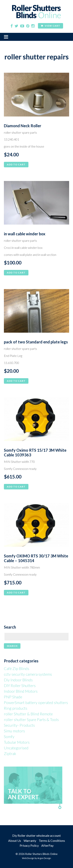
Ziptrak (10, 753)
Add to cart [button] (16, 164)
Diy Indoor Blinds (18, 680)
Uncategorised (16, 748)
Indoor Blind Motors (21, 691)
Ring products (16, 708)
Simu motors (14, 731)
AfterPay (47, 845)
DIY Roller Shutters (20, 685)
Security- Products (19, 725)
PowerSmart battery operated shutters (36, 702)
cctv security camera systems (28, 674)
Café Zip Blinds (17, 668)
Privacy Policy (29, 845)
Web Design (28, 858)
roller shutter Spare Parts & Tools (31, 719)
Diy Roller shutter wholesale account (36, 835)
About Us (15, 841)
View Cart (51, 26)
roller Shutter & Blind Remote (28, 714)
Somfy (9, 736)
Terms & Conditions (52, 841)
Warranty (30, 841)
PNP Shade (13, 697)
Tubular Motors (17, 742)
